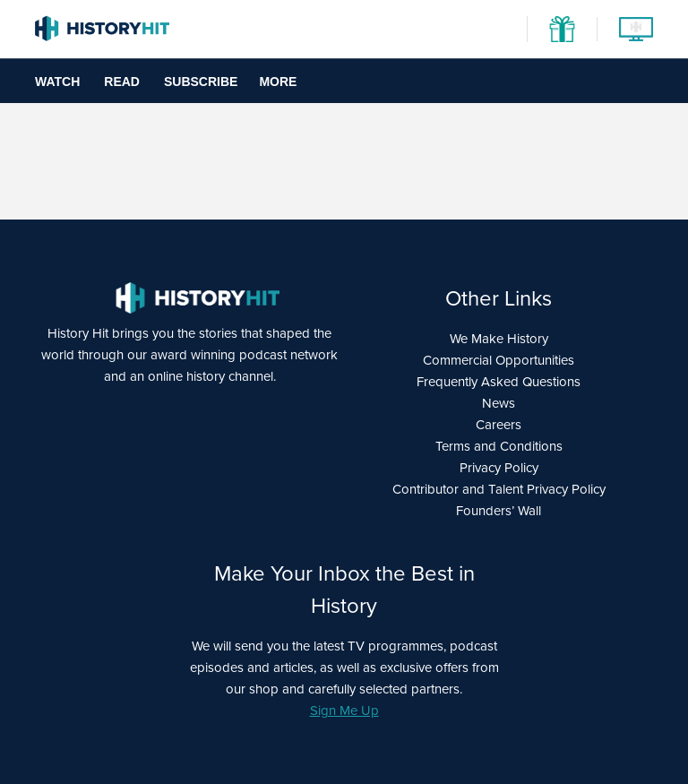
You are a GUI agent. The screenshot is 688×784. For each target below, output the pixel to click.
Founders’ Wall (499, 511)
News (499, 403)
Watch (57, 82)
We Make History (499, 339)
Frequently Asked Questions (499, 382)
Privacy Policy (499, 468)
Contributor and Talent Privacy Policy (499, 489)
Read (122, 82)
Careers (499, 425)
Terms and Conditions (499, 446)
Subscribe (201, 82)
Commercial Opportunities (499, 360)
